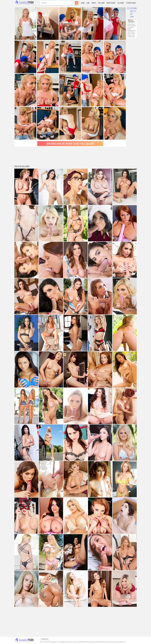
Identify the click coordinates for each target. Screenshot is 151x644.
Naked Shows (111, 3)
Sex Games (121, 3)
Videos (94, 3)
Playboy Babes (131, 3)
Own (88, 3)
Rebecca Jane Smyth (131, 21)
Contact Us (44, 639)
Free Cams (101, 3)
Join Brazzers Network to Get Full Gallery (70, 143)
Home (83, 3)
